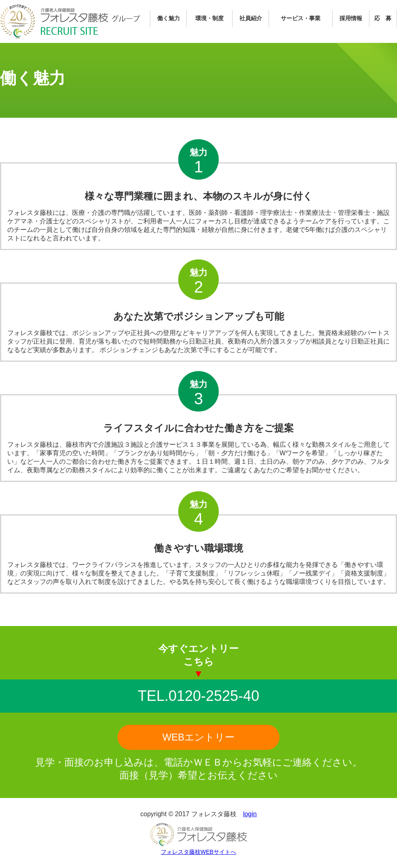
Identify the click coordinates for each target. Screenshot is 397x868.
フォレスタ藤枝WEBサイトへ (198, 852)
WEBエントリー (199, 737)
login (250, 814)
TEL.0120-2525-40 (198, 696)
